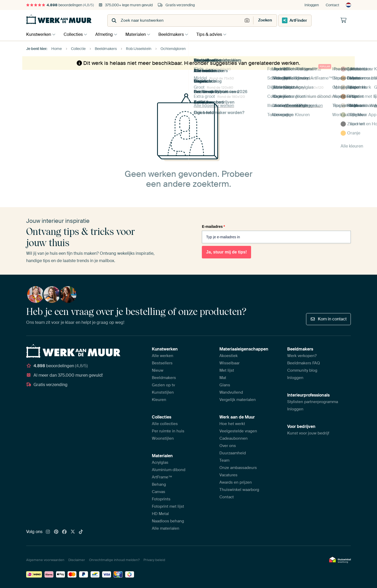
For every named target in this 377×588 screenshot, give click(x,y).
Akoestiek (229, 356)
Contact (332, 5)
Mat (223, 378)
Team (224, 460)
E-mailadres (213, 227)
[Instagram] (48, 532)
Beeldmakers (176, 34)
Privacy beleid (154, 560)
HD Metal (160, 514)
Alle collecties (165, 424)
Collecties (74, 34)
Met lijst (227, 370)
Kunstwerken (39, 34)
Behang (159, 484)
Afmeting (107, 34)
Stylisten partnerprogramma (313, 402)
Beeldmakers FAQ (304, 363)
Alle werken (163, 356)
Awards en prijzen (236, 482)
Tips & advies (216, 34)
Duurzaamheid (233, 453)
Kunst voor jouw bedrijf (308, 433)
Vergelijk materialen (238, 400)
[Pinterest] (56, 532)
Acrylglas (160, 462)
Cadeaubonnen (234, 438)
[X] (73, 532)
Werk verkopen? (302, 356)
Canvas (159, 492)
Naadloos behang (168, 521)
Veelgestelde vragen (238, 431)
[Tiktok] (81, 532)
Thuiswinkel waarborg (239, 490)
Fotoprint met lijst (168, 506)
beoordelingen (60, 5)
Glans (225, 385)
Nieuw (158, 370)
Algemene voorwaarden (45, 560)
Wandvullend (231, 392)
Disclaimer (77, 560)
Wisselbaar (229, 363)
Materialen (140, 34)
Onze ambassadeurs (238, 468)
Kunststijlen (163, 392)
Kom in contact (328, 319)
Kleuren (159, 400)
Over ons (228, 446)
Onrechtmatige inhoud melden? (114, 560)
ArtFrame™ (162, 477)
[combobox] (176, 21)
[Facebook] (64, 532)
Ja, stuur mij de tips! (226, 252)
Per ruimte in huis (168, 431)
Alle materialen (166, 528)
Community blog (302, 370)
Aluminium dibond (169, 470)
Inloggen (312, 5)
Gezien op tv (163, 385)
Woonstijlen (163, 438)
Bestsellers (162, 363)
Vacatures (228, 475)
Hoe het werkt (232, 424)
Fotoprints (161, 499)
